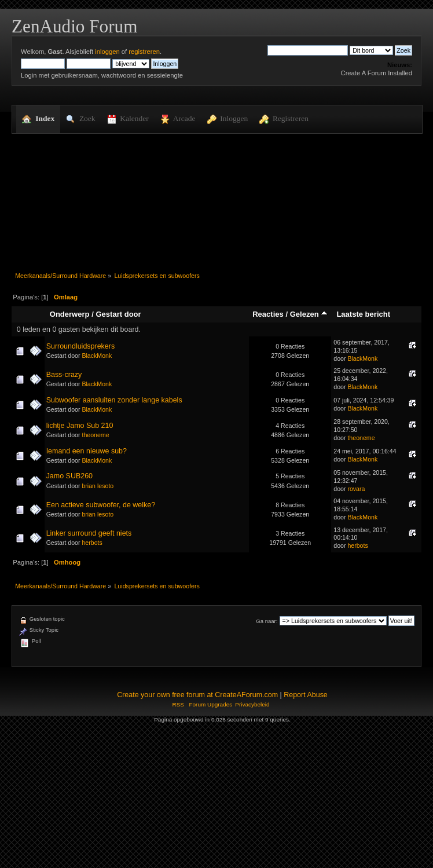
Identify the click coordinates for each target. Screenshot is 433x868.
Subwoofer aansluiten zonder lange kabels (114, 400)
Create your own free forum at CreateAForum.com (197, 695)
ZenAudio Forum (74, 26)
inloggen (107, 52)
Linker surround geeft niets (89, 533)
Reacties (268, 314)
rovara (356, 489)
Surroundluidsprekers (81, 346)
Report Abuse (306, 695)
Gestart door (118, 314)
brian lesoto (98, 486)
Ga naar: (267, 621)
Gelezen (309, 314)
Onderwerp (70, 314)
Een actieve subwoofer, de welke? (101, 505)
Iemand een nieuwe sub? (87, 451)
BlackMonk (97, 356)
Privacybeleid (252, 704)
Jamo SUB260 (69, 476)
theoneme (95, 435)
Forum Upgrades (210, 704)
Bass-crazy (64, 375)
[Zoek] (308, 50)
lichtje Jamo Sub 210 (80, 426)
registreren (144, 52)
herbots (92, 543)
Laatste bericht (363, 314)
